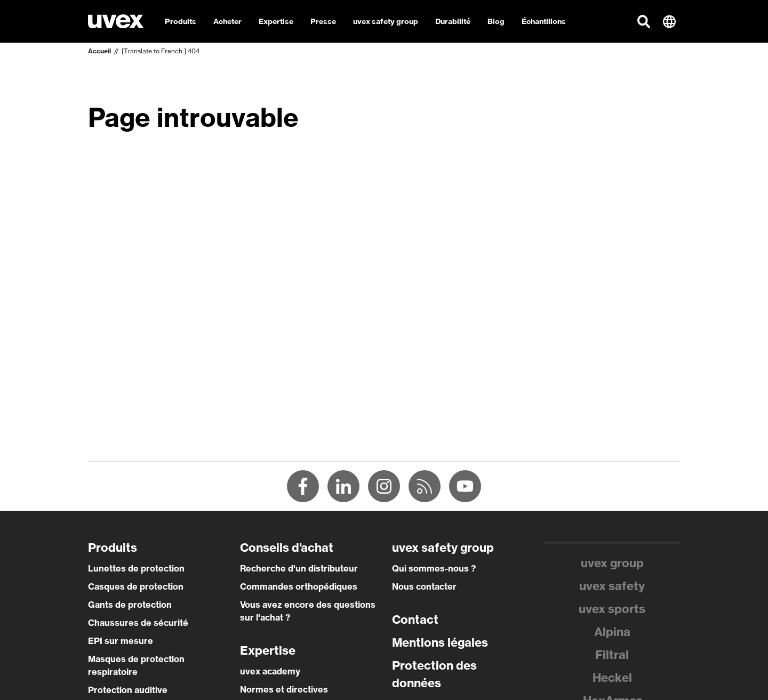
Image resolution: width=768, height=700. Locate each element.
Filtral (612, 655)
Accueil (99, 51)
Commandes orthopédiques (299, 586)
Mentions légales (440, 642)
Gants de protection (130, 605)
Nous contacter (424, 586)
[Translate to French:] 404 (161, 51)
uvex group (612, 563)
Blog (496, 21)
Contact (415, 619)
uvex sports (612, 609)
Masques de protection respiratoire (136, 665)
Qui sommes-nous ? (434, 568)
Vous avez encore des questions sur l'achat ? (308, 611)
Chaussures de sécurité (138, 623)
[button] (644, 21)
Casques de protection (136, 586)
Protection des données (434, 674)
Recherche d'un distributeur (299, 568)
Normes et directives (284, 689)
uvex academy (270, 671)
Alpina (612, 632)
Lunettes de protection (136, 568)
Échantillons (544, 21)
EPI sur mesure (121, 641)
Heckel (612, 678)
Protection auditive (128, 690)
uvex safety (612, 586)
